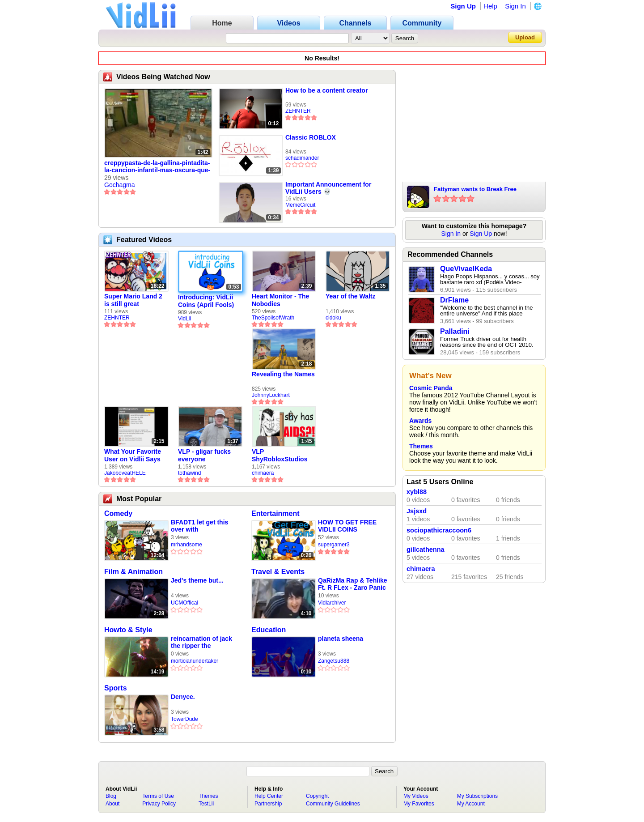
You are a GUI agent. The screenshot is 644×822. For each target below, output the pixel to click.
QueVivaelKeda (466, 269)
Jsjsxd (417, 511)
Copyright (317, 796)
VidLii (184, 319)
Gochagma (119, 185)
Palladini (455, 331)
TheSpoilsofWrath (273, 318)
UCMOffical (184, 603)
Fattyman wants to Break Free (475, 189)
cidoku (333, 318)
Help (490, 6)
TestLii (206, 804)
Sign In (515, 6)
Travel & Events (278, 572)
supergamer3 (334, 545)
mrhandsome (186, 545)
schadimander (302, 158)
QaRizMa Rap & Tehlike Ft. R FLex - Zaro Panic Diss (353, 584)
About (112, 804)
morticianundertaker (195, 661)
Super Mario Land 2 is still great (133, 300)
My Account (471, 804)
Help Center (269, 796)
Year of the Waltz (351, 296)
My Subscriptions (477, 796)
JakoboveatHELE (125, 473)
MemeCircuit (300, 205)
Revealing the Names (283, 374)
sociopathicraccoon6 (439, 530)
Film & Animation (133, 572)
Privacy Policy (159, 804)
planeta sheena (341, 639)
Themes (421, 446)
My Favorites (419, 804)
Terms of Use (158, 796)
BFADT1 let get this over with (199, 526)
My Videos (416, 796)
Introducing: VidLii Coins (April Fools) (206, 301)
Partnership (268, 804)
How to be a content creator (326, 90)
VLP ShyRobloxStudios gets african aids (280, 456)
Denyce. (183, 697)
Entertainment (275, 513)
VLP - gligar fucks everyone (204, 455)
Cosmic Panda (431, 388)
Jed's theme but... (197, 580)
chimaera (263, 473)
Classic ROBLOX (311, 137)
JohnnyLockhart (271, 395)
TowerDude (184, 719)
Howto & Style (128, 630)
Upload (525, 37)
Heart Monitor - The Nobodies (280, 300)
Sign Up (463, 6)
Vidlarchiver (332, 603)
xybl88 (417, 492)
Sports (116, 688)
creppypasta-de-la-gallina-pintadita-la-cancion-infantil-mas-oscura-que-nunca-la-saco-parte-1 (157, 167)
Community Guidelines (333, 804)
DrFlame (454, 300)
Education (269, 630)
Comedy (118, 513)
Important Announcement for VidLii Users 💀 (328, 188)
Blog (111, 796)
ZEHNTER (298, 111)
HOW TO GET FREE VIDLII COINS (347, 526)
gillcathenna (426, 549)
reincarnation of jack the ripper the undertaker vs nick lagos (201, 642)
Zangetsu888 (334, 661)
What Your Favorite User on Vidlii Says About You (133, 456)
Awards (420, 421)
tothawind (189, 473)
